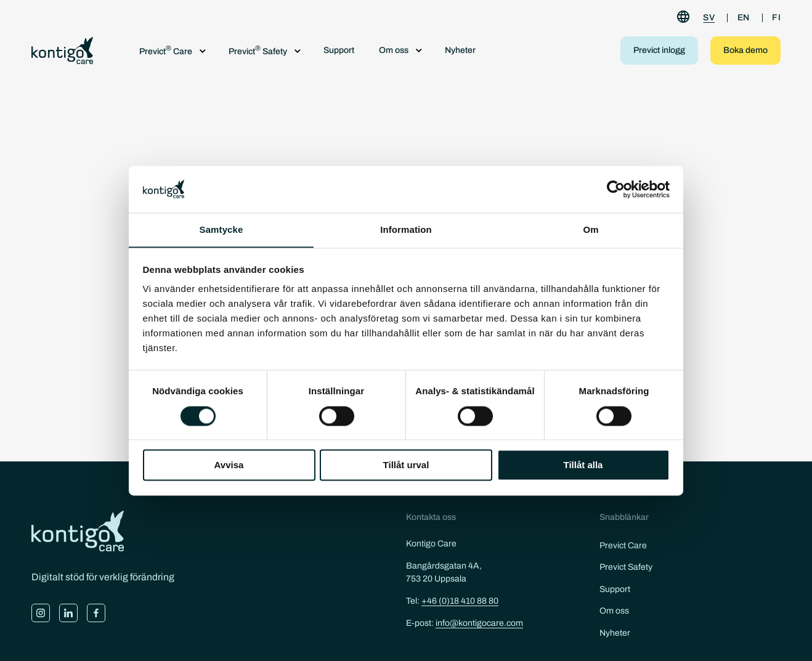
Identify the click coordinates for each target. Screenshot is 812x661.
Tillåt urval (406, 465)
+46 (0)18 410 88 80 (460, 601)
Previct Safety (626, 567)
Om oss (614, 611)
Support (339, 50)
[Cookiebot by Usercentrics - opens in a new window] (616, 189)
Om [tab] (591, 229)
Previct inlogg (659, 50)
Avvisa (229, 465)
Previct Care (623, 545)
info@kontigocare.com (479, 623)
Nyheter (460, 50)
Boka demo (745, 50)
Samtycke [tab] (221, 229)
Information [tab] (406, 229)
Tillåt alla (583, 465)
